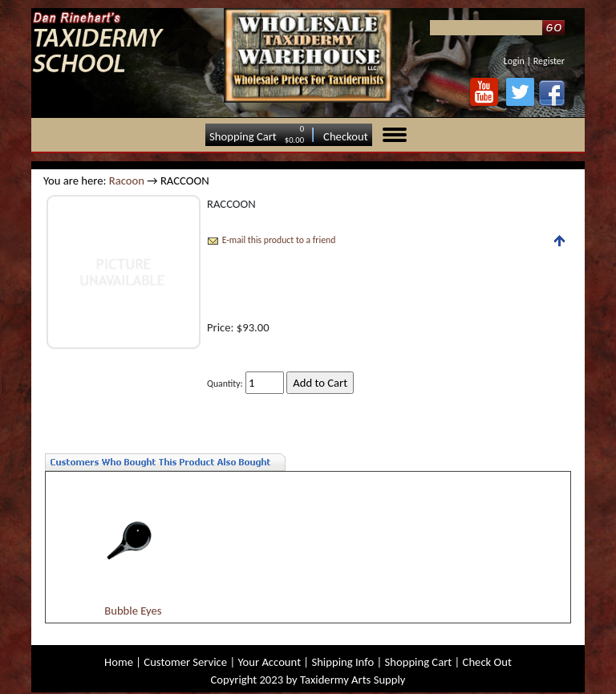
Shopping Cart (243, 136)
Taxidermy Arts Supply (353, 680)
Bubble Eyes (133, 611)
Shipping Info (342, 662)
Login (514, 61)
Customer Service (185, 662)
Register (549, 61)
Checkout (346, 136)
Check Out (487, 662)
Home (119, 662)
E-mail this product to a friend (279, 240)
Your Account (269, 662)
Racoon (127, 181)
